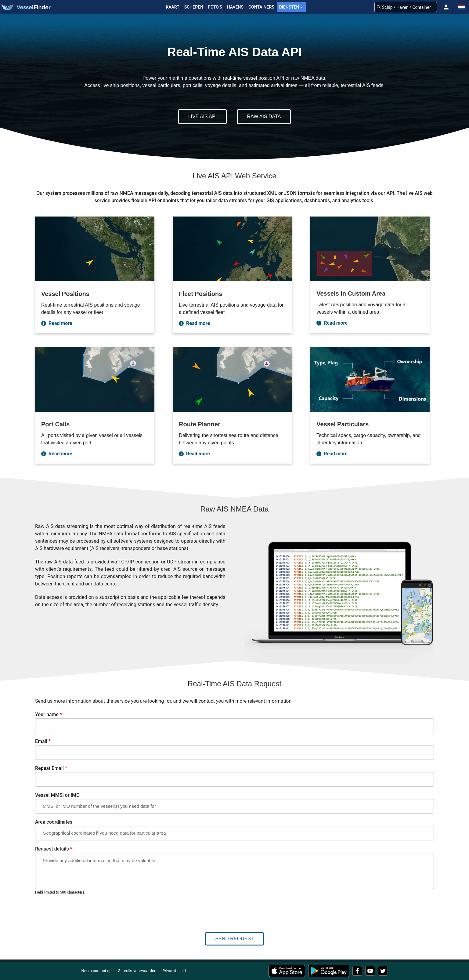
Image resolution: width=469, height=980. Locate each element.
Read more (57, 323)
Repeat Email (51, 768)
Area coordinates (54, 822)
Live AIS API (202, 117)
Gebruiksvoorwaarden (137, 971)
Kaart (172, 7)
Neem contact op (97, 971)
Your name (49, 714)
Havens (235, 7)
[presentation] (81, 910)
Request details (54, 849)
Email (43, 741)
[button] (446, 7)
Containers (261, 7)
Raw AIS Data (264, 117)
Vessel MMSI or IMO (57, 795)
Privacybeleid (174, 971)
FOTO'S (215, 7)
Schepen (194, 7)
